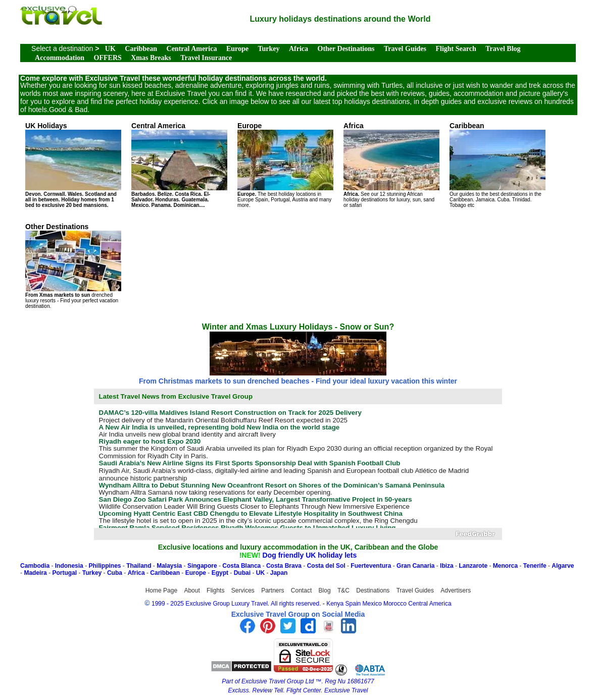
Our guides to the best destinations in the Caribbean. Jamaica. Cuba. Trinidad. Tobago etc (498, 165)
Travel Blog (503, 49)
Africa (299, 49)
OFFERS (108, 58)
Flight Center (304, 690)
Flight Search (456, 49)
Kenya (335, 604)
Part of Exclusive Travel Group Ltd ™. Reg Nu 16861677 (298, 681)
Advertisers (456, 590)
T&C (343, 590)
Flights (215, 590)
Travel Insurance (206, 58)
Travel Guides (405, 49)
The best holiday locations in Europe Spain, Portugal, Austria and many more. (285, 165)
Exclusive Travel (346, 690)
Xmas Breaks (151, 58)
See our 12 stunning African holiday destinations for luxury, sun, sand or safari (391, 165)
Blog (325, 590)
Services (243, 590)
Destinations (373, 590)
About (192, 590)
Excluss (238, 690)
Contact (301, 590)
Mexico (372, 604)
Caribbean (141, 49)
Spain (353, 604)
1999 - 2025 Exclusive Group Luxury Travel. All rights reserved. (236, 604)
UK (110, 49)
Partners (272, 590)
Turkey (268, 49)
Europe (237, 49)
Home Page (161, 590)
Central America (192, 49)
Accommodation (60, 58)
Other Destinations (346, 49)
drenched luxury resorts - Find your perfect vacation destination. (73, 266)
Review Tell (268, 690)
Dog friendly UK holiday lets (310, 555)
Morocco (395, 604)
